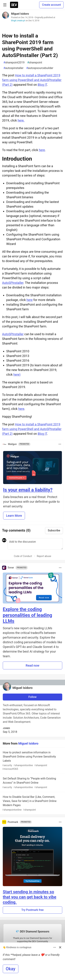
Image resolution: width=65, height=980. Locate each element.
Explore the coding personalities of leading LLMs (27, 615)
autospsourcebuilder (40, 68)
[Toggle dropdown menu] (60, 444)
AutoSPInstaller (13, 283)
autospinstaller (13, 68)
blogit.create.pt (18, 21)
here (42, 150)
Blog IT (42, 85)
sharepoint (35, 63)
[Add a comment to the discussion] (35, 544)
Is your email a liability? (28, 490)
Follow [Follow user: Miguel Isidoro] (32, 697)
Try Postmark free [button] (32, 910)
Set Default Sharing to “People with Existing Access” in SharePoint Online (32, 783)
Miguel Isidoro (20, 14)
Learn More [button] (14, 516)
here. (21, 120)
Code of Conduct (23, 556)
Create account (51, 5)
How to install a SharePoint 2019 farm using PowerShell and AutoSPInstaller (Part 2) (32, 80)
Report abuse (44, 556)
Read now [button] (32, 665)
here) (17, 375)
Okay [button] (11, 969)
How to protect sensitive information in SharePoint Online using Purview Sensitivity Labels (32, 761)
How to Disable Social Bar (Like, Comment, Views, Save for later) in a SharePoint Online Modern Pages (32, 803)
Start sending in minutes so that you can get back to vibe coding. (30, 897)
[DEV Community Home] (14, 5)
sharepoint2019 (14, 63)
